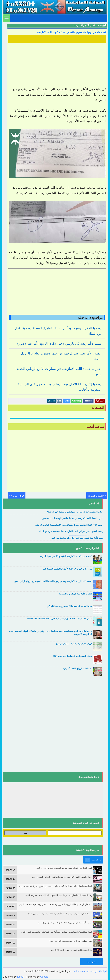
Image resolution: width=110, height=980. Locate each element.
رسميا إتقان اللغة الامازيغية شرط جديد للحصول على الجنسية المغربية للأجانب (69, 525)
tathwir (21, 977)
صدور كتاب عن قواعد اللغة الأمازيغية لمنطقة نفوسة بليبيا (68, 569)
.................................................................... (86, 515)
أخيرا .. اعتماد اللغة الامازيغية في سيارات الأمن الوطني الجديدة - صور (73, 518)
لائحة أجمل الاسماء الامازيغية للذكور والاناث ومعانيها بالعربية (66, 556)
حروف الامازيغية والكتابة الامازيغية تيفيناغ (74, 644)
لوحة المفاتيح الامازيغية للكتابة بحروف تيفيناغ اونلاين (70, 606)
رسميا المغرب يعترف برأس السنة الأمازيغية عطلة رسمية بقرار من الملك (71, 531)
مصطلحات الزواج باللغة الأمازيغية (78, 669)
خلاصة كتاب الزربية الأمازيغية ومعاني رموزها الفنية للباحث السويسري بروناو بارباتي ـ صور (53, 581)
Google (44, 977)
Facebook (88, 401)
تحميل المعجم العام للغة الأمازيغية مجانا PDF (73, 656)
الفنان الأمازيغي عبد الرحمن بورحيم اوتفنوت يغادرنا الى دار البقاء (75, 512)
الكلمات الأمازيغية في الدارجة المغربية (76, 594)
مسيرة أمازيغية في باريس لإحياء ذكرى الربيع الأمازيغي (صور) (59, 343)
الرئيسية (102, 25)
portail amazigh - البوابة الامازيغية (90, 971)
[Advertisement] (57, 65)
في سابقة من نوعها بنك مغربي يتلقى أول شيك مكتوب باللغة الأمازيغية (72, 32)
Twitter (67, 401)
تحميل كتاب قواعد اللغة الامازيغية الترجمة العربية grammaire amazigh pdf (60, 619)
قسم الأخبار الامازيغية (84, 25)
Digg (59, 401)
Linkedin (51, 401)
